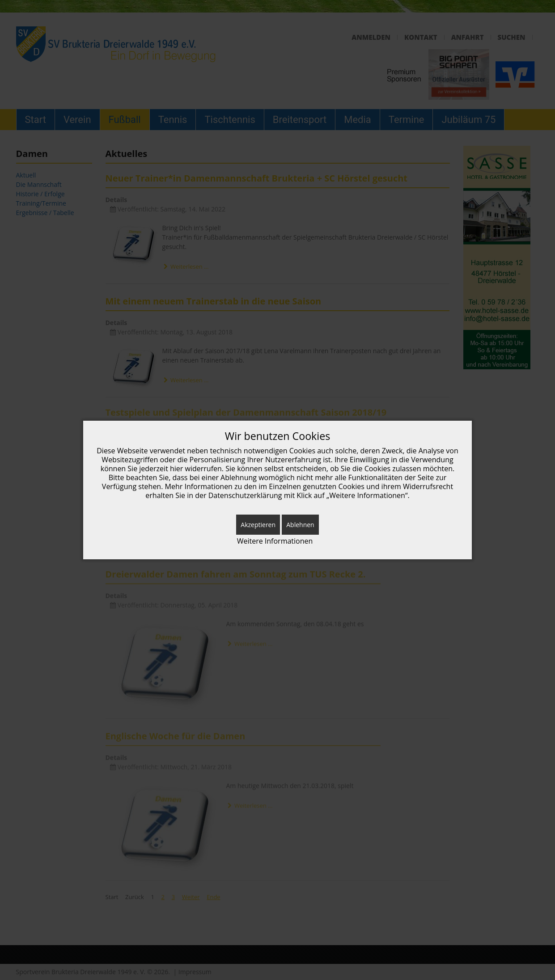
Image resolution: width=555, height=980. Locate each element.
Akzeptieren (258, 525)
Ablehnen (300, 525)
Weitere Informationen (275, 541)
